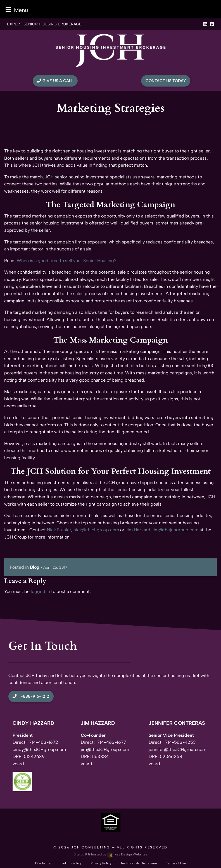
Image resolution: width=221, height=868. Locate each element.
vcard (18, 764)
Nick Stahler (59, 530)
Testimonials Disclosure (139, 863)
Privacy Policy (101, 863)
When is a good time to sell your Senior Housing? (67, 261)
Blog (35, 567)
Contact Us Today (166, 81)
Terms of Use (176, 863)
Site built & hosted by (110, 854)
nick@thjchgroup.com (96, 530)
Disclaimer (43, 863)
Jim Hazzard (138, 530)
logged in (40, 591)
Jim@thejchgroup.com (175, 530)
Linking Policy (71, 863)
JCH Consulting (91, 847)
